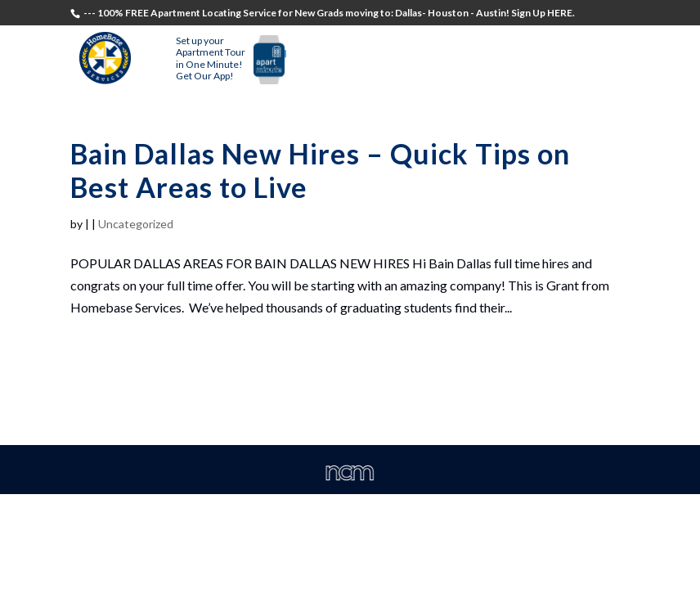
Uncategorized (136, 224)
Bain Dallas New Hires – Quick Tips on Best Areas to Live (320, 170)
